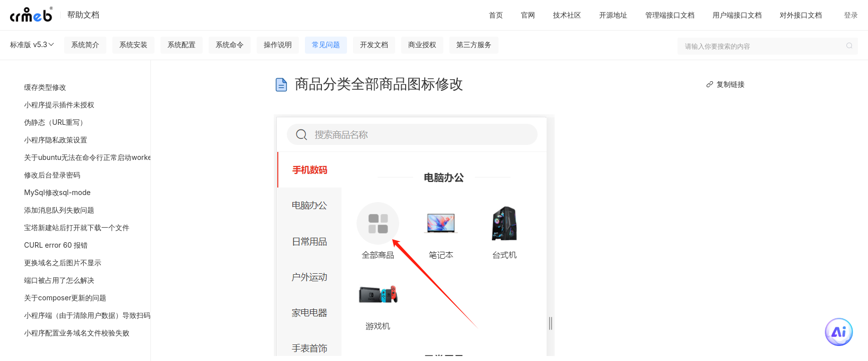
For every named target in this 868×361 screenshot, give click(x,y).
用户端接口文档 (737, 15)
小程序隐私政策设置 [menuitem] (56, 140)
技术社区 (567, 15)
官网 (528, 15)
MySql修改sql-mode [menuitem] (57, 192)
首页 (496, 15)
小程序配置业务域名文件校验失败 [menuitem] (77, 333)
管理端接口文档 (670, 15)
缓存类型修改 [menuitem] (45, 87)
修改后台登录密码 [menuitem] (52, 175)
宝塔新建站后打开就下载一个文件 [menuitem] (77, 227)
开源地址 (613, 15)
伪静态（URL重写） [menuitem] (55, 122)
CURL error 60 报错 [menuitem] (56, 245)
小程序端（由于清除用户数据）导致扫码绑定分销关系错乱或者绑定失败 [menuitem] (85, 315)
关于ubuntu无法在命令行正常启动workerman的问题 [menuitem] (85, 157)
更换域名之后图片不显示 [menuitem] (63, 262)
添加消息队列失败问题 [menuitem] (59, 210)
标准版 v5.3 (33, 45)
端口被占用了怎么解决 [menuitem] (59, 280)
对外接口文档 (801, 15)
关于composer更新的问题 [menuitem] (65, 298)
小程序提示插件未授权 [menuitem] (59, 105)
